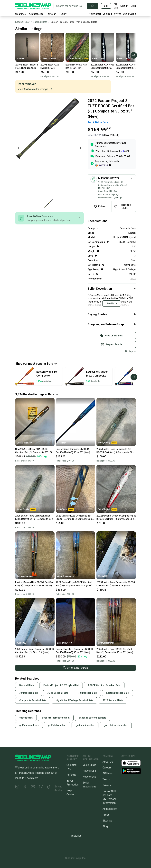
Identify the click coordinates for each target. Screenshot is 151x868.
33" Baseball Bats (29, 693)
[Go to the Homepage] (33, 6)
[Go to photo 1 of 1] (49, 203)
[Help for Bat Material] (103, 265)
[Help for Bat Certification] (108, 242)
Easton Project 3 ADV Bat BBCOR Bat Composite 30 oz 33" (76, 66)
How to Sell (89, 771)
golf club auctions (29, 725)
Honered (21, 58)
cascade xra (26, 718)
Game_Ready (108, 443)
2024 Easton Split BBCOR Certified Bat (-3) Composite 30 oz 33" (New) (115, 651)
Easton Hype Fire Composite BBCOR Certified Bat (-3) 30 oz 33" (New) (74, 651)
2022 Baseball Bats (113, 700)
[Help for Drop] (96, 256)
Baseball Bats (40, 22)
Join (133, 6)
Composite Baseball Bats (33, 700)
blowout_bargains (77, 58)
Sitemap (107, 821)
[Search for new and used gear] (70, 6)
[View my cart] (116, 6)
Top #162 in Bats (98, 122)
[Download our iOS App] (134, 763)
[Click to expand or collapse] (112, 221)
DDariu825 (103, 576)
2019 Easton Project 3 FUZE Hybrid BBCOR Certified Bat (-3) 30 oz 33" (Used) (27, 66)
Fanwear (51, 14)
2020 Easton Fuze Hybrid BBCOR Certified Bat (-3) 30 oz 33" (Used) (52, 66)
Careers (107, 768)
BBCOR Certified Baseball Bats (104, 685)
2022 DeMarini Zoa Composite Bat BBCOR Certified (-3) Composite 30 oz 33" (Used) (75, 517)
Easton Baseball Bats (118, 693)
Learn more (32, 778)
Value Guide (129, 14)
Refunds (71, 775)
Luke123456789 (49, 58)
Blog (105, 826)
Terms (106, 779)
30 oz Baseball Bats (58, 693)
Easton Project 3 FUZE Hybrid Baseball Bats (74, 22)
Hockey (63, 14)
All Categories (36, 14)
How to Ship (90, 777)
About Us (108, 762)
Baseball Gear (22, 22)
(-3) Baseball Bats (87, 693)
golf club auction (57, 725)
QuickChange (108, 509)
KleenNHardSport (24, 443)
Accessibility (110, 809)
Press (106, 815)
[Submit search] (93, 6)
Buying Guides (59, 789)
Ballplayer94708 (64, 643)
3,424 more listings (75, 668)
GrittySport (66, 509)
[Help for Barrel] (97, 274)
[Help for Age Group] (102, 269)
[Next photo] (80, 148)
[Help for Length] (98, 246)
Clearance (20, 14)
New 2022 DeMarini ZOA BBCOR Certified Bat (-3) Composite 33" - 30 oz (34, 451)
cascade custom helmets (93, 718)
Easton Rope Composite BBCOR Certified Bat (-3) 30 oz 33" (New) (73, 451)
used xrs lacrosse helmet (56, 718)
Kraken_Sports (99, 58)
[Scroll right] (134, 55)
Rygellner (61, 443)
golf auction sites (85, 725)
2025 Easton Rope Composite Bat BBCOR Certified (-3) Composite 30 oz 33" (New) (116, 451)
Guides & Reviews (112, 14)
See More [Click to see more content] (112, 304)
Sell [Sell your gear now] (106, 6)
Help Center (95, 14)
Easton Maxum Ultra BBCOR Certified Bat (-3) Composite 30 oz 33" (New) (34, 584)
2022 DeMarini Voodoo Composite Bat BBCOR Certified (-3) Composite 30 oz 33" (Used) (116, 517)
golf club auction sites (116, 725)
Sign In (124, 6)
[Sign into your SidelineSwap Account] (112, 336)
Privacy (107, 785)
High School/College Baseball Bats (74, 700)
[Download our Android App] (131, 771)
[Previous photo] (19, 148)
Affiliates (108, 773)
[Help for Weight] (98, 251)
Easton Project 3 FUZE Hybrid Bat (61, 685)
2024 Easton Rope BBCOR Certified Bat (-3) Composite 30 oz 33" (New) (74, 584)
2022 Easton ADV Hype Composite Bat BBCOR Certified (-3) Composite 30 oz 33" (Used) (102, 66)
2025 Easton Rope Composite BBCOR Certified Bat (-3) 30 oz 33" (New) (116, 584)
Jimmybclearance (25, 576)
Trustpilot (75, 836)
